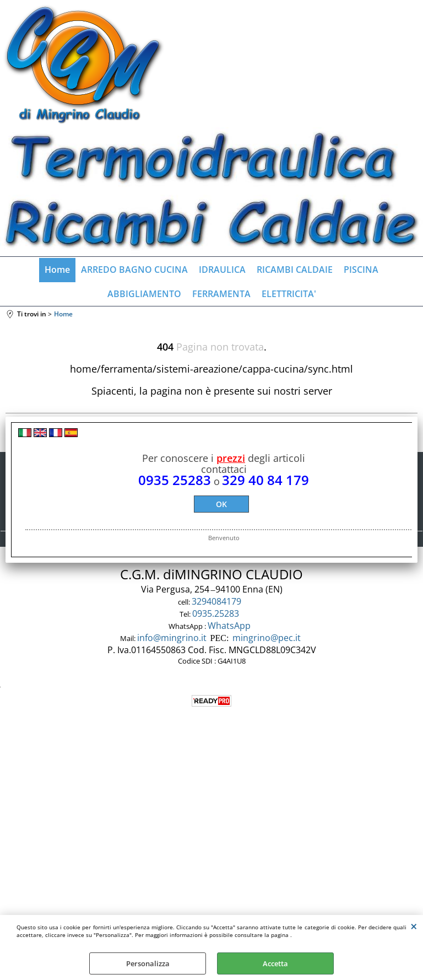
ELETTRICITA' (289, 294)
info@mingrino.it (172, 638)
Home (57, 270)
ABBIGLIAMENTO (144, 294)
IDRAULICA (222, 270)
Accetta (275, 963)
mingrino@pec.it (267, 638)
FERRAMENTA (221, 294)
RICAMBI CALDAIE (295, 270)
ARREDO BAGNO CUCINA (134, 270)
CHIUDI (414, 926)
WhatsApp (230, 626)
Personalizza (148, 963)
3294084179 (218, 601)
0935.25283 (217, 613)
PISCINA (361, 270)
